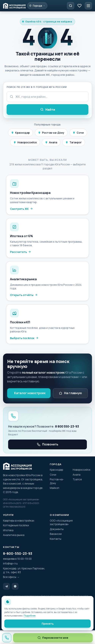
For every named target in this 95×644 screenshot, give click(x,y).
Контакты (56, 539)
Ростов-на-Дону (51, 133)
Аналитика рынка (14, 535)
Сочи (78, 133)
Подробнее (30, 616)
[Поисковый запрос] (47, 97)
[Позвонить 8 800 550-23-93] (7, 638)
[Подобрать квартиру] (71, 6)
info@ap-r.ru (10, 563)
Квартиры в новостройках (19, 521)
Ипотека (8, 530)
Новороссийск (25, 142)
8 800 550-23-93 (67, 426)
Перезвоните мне (53, 638)
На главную (70, 393)
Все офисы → (11, 577)
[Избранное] (79, 6)
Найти (48, 110)
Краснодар (20, 133)
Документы (57, 529)
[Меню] (88, 6)
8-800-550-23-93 (18, 553)
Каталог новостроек (30, 393)
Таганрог (74, 142)
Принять (48, 624)
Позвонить (48, 444)
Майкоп (55, 488)
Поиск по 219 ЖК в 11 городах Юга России (37, 87)
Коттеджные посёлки (16, 525)
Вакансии (56, 534)
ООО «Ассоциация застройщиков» (61, 522)
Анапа (51, 142)
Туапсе (77, 479)
